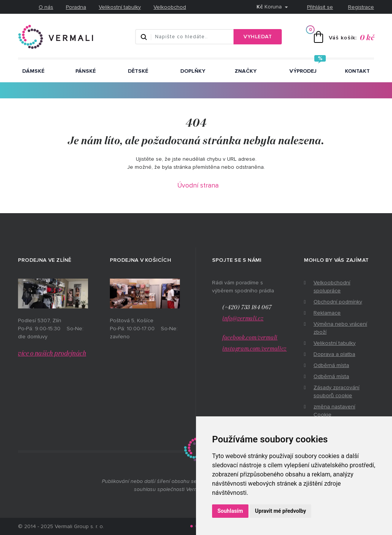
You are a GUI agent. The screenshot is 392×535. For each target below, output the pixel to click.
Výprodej (303, 71)
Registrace (361, 7)
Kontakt (357, 71)
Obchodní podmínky (338, 302)
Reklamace (327, 313)
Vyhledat (258, 37)
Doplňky (193, 71)
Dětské (138, 71)
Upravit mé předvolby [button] (280, 511)
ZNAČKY (246, 71)
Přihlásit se (320, 7)
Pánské (86, 71)
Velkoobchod (170, 7)
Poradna (76, 7)
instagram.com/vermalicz (255, 349)
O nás (46, 7)
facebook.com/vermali (250, 338)
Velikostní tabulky (120, 7)
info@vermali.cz (243, 319)
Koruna (270, 7)
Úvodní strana (198, 185)
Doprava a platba (334, 354)
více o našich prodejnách (52, 354)
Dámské (33, 71)
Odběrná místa (331, 365)
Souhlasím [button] (230, 511)
